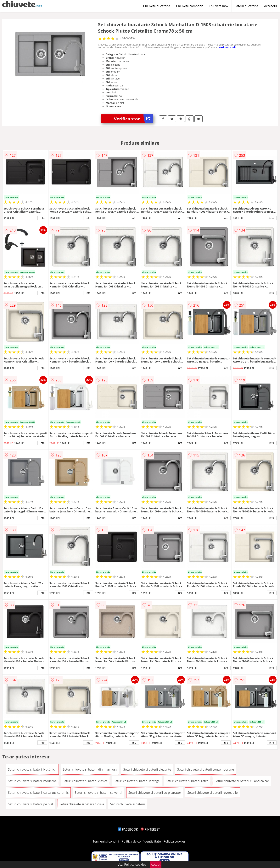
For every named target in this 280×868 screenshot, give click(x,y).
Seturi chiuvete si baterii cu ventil (98, 793)
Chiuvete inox (218, 6)
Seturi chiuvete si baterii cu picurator (155, 793)
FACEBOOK (128, 829)
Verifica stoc (134, 119)
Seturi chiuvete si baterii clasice (85, 781)
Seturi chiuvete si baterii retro (187, 781)
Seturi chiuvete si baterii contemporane (206, 769)
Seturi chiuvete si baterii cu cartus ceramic (38, 793)
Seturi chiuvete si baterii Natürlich (32, 769)
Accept (156, 865)
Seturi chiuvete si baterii (128, 804)
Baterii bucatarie (246, 6)
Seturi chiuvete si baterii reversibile (213, 793)
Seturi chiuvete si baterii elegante (147, 769)
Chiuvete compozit (189, 6)
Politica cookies (175, 841)
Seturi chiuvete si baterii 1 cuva (82, 804)
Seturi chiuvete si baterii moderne (32, 781)
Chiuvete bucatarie (157, 6)
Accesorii (271, 6)
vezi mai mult (227, 47)
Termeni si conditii (106, 841)
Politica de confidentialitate (141, 841)
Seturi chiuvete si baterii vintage (137, 781)
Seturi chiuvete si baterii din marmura (90, 769)
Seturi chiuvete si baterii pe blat (31, 804)
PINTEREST (150, 829)
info (42, 218)
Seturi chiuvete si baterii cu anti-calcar (242, 781)
